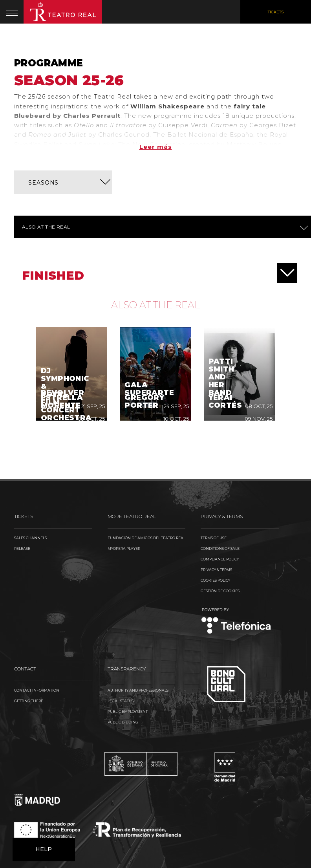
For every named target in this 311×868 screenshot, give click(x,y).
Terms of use (214, 444)
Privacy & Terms (216, 476)
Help (44, 756)
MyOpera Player (124, 455)
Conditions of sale (220, 455)
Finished (159, 273)
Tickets (276, 12)
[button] (63, 182)
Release (22, 455)
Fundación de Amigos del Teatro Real (146, 444)
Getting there (29, 607)
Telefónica (236, 528)
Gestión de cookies (220, 497)
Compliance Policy (220, 466)
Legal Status (121, 607)
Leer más (156, 147)
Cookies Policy (215, 487)
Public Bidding (123, 629)
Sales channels (30, 444)
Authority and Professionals (138, 597)
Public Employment (128, 618)
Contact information (37, 597)
